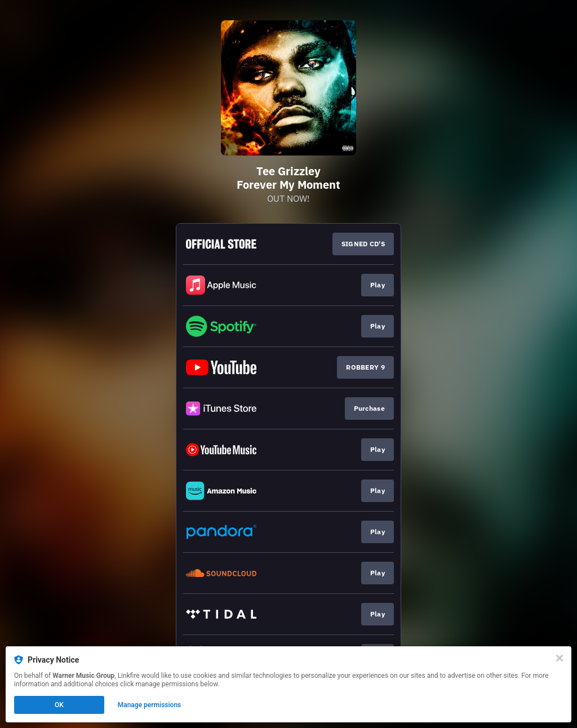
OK (59, 705)
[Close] (560, 658)
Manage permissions (150, 705)
